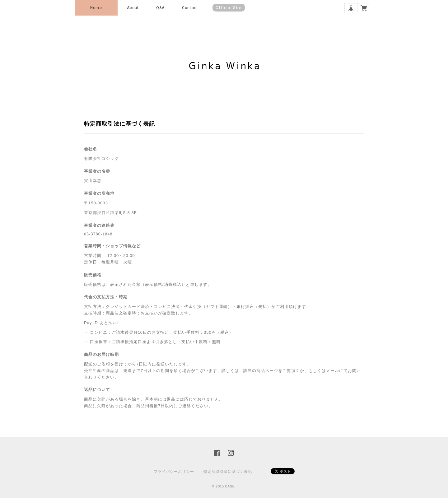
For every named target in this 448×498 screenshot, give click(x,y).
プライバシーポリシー (174, 472)
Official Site (229, 8)
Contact (190, 8)
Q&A (161, 8)
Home (96, 8)
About (133, 8)
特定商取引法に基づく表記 (228, 472)
